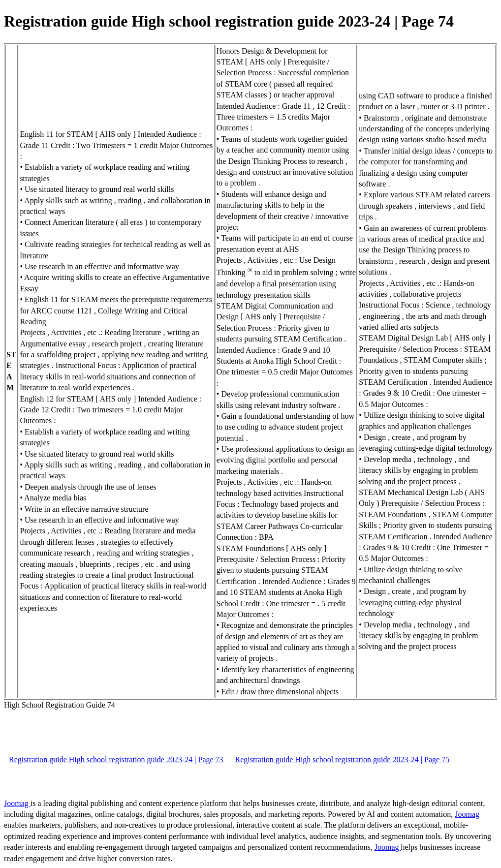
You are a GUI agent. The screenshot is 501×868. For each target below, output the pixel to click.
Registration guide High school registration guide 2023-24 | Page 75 (343, 759)
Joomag (17, 803)
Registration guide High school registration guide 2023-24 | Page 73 (116, 759)
